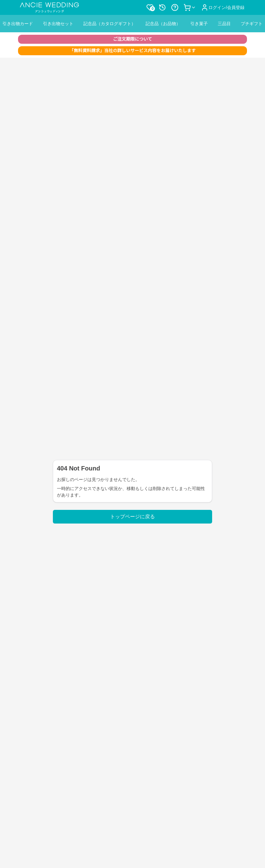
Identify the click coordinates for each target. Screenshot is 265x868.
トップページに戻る (132, 517)
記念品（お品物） (163, 24)
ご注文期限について (132, 39)
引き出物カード (18, 24)
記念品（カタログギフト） (109, 24)
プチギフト (252, 24)
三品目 (224, 24)
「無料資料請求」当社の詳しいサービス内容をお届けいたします (132, 51)
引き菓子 (199, 24)
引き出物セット (58, 24)
